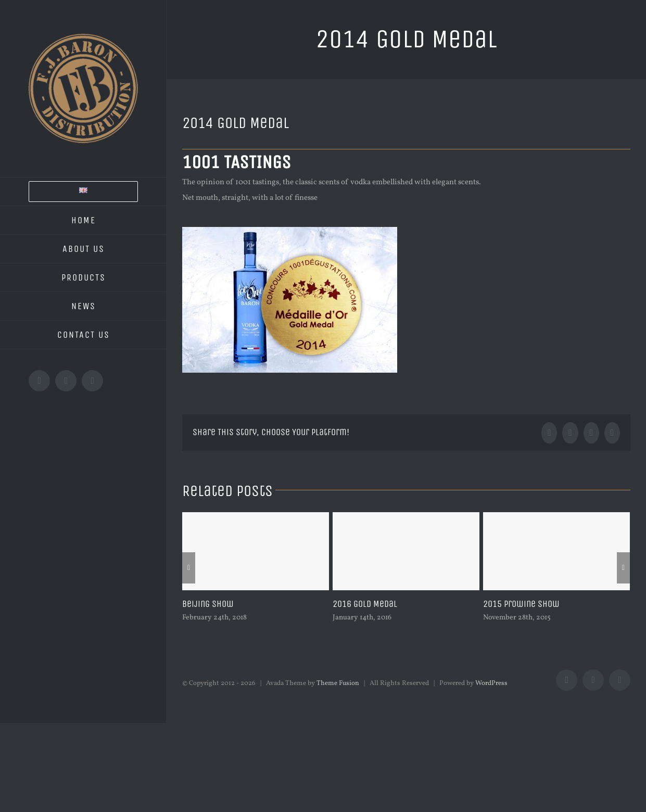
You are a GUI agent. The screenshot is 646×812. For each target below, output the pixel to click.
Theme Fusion (338, 683)
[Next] (623, 568)
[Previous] (189, 568)
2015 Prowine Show (521, 604)
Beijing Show (208, 604)
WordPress (491, 683)
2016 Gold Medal (365, 604)
